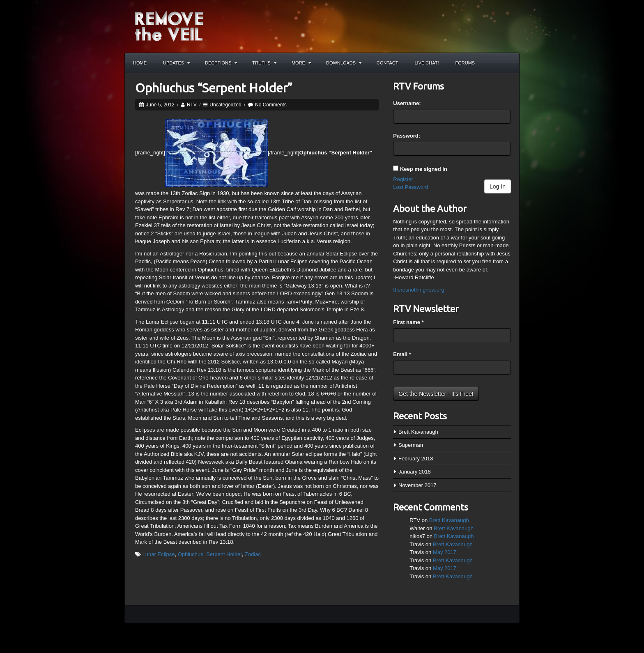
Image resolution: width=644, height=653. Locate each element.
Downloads (344, 63)
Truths (264, 63)
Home (140, 63)
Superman (411, 445)
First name (408, 322)
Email (402, 354)
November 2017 (417, 485)
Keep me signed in (424, 169)
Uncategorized (225, 105)
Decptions (221, 63)
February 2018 (416, 459)
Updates (176, 63)
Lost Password (411, 187)
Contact (387, 63)
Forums (465, 63)
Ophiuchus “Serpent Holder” (214, 88)
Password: (407, 136)
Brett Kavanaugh (418, 432)
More (301, 63)
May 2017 (445, 552)
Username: (407, 103)
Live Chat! (427, 63)
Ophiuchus (191, 554)
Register (403, 179)
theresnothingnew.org (419, 290)
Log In (498, 186)
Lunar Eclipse (159, 554)
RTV (192, 105)
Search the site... (509, 63)
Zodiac (253, 554)
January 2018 (415, 472)
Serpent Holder (224, 554)
